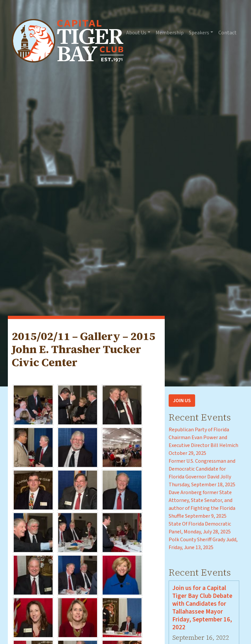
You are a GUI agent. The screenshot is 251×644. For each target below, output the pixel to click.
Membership (170, 33)
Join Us (182, 401)
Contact (227, 33)
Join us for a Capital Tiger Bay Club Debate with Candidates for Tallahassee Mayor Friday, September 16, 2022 (202, 608)
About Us (136, 33)
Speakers (199, 33)
